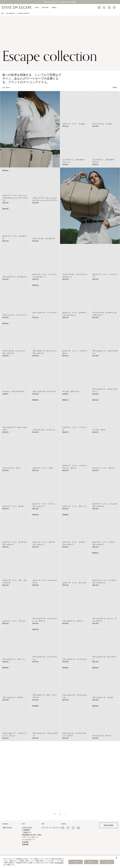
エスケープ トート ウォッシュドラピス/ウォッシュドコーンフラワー (15, 198)
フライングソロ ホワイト (102, 736)
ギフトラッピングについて (51, 828)
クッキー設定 (107, 862)
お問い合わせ (7, 828)
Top (2, 13)
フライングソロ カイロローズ (44, 239)
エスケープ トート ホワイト (104, 468)
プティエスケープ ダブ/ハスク (44, 392)
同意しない (91, 862)
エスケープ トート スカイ (43, 468)
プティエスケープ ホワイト (73, 621)
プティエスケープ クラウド (13, 698)
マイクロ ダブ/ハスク (71, 392)
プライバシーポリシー (30, 837)
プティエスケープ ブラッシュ (14, 659)
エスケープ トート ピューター (74, 583)
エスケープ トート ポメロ (13, 506)
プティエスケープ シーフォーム (74, 659)
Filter (115, 88)
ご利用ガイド (27, 832)
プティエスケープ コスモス (103, 698)
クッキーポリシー (28, 840)
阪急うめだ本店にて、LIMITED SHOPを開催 (60, 2)
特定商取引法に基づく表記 (32, 835)
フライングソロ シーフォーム (44, 430)
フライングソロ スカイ (11, 468)
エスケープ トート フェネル (74, 124)
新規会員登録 (108, 825)
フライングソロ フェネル (102, 124)
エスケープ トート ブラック (14, 621)
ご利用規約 (26, 830)
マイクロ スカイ (99, 430)
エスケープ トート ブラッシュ (74, 506)
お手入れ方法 (27, 828)
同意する (76, 862)
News (54, 8)
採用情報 (25, 845)
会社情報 (25, 842)
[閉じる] (116, 858)
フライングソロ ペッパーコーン (15, 315)
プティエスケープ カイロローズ (15, 277)
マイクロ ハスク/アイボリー (13, 392)
